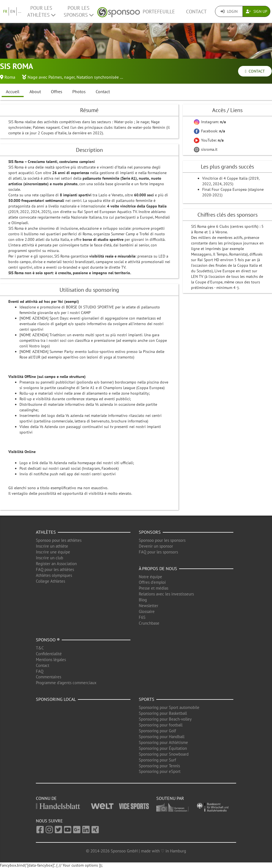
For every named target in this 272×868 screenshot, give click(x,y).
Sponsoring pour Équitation (163, 748)
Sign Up (257, 11)
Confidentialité (49, 654)
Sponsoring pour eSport (160, 771)
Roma (10, 77)
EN (13, 11)
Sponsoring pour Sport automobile (169, 707)
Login (229, 11)
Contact (196, 12)
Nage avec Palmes (45, 77)
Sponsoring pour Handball (162, 737)
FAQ (40, 671)
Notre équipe (150, 577)
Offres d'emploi (152, 582)
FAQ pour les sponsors (158, 552)
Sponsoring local (56, 699)
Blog (143, 600)
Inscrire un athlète (52, 546)
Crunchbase (149, 623)
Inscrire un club (50, 558)
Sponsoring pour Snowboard (164, 754)
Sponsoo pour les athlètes (59, 540)
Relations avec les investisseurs (166, 594)
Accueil (13, 92)
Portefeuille (159, 12)
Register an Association (56, 564)
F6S (142, 617)
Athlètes (46, 532)
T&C (40, 648)
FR (5, 11)
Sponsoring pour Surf (157, 760)
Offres (57, 92)
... (20, 11)
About (35, 92)
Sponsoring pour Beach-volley (165, 719)
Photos (79, 92)
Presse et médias (154, 588)
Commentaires (49, 677)
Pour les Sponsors (79, 11)
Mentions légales (51, 660)
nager (69, 77)
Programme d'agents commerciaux (66, 683)
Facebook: (209, 131)
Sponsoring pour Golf (157, 731)
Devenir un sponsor (156, 546)
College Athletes (50, 581)
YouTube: (209, 140)
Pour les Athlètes (41, 11)
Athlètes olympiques (54, 575)
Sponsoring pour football (161, 725)
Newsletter (149, 606)
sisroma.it (206, 149)
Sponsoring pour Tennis (159, 766)
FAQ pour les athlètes (55, 569)
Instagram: (210, 122)
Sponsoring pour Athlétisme (163, 742)
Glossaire (147, 611)
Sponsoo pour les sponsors (162, 540)
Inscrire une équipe (53, 552)
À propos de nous (158, 568)
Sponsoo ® (48, 640)
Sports (147, 699)
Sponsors (150, 532)
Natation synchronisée (98, 77)
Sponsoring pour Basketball (163, 713)
